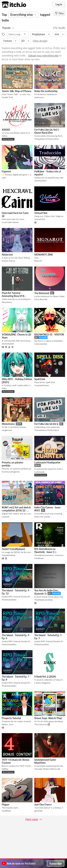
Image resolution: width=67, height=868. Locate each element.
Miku (4, 388)
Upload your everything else (43, 56)
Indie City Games (42, 517)
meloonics (39, 97)
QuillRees (6, 811)
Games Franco (8, 261)
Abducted (7, 255)
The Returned (42, 293)
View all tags (40, 41)
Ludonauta (39, 472)
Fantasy (8, 41)
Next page (32, 819)
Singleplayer (39, 34)
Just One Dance (43, 804)
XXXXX (6, 130)
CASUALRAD (41, 344)
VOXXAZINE (8, 344)
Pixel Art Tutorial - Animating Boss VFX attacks (13, 296)
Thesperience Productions (47, 139)
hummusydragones (11, 472)
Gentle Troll (7, 97)
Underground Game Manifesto (45, 761)
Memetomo (8, 424)
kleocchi (38, 261)
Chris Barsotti (41, 299)
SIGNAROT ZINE (44, 255)
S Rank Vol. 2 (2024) (45, 677)
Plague (5, 804)
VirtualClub (40, 219)
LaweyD (6, 517)
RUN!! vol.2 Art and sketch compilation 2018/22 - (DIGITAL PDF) (16, 510)
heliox (5, 136)
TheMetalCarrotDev (44, 600)
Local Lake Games (10, 222)
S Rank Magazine (42, 683)
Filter (59, 13)
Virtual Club (41, 213)
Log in (59, 4)
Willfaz (5, 769)
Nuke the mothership (46, 91)
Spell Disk (40, 379)
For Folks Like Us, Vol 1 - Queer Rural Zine (47, 131)
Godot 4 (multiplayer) (13, 549)
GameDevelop (8, 555)
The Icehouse (41, 724)
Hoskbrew (39, 558)
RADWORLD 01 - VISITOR (49, 334)
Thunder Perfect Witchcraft (47, 769)
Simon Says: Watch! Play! (48, 718)
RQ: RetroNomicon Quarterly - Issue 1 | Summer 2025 (45, 552)
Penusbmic (7, 302)
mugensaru (7, 430)
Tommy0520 (40, 181)
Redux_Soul (8, 724)
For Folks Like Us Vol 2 (46, 424)
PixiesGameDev (9, 600)
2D (23, 41)
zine (57, 34)
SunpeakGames (42, 385)
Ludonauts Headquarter (47, 462)
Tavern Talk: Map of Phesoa (17, 91)
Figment (6, 171)
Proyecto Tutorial (11, 718)
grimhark (38, 811)
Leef (4, 178)
